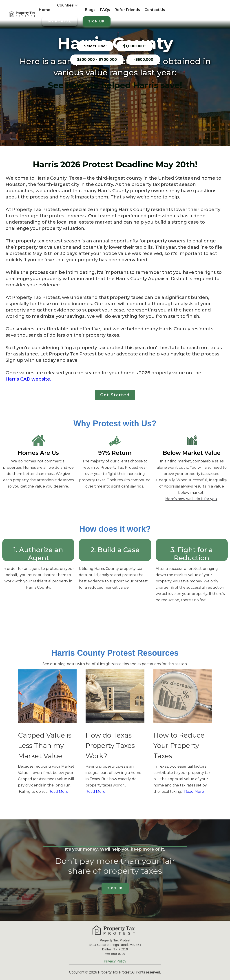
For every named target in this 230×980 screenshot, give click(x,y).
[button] (68, 8)
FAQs (105, 10)
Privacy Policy (115, 961)
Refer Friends (127, 10)
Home (45, 10)
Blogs (90, 10)
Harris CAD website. (28, 379)
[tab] (95, 46)
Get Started (115, 395)
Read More (58, 792)
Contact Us (155, 10)
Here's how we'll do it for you (191, 499)
